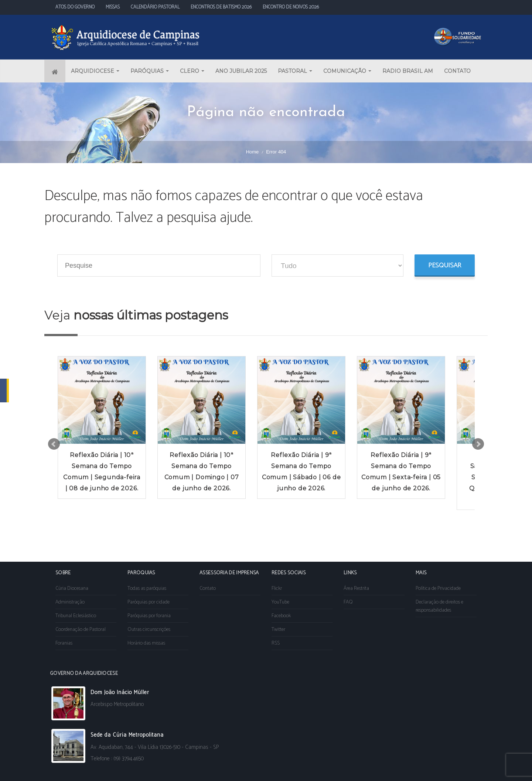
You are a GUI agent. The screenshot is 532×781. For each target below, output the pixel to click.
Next (478, 444)
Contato (208, 589)
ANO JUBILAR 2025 (241, 71)
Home (253, 152)
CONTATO (457, 71)
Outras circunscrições (149, 630)
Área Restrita (356, 589)
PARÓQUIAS (150, 71)
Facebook (281, 616)
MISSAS (113, 7)
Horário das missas (146, 643)
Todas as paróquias (147, 589)
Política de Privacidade (438, 589)
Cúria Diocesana (72, 589)
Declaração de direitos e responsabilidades (439, 606)
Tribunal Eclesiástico (76, 616)
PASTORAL (295, 71)
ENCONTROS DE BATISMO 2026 (221, 7)
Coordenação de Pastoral (81, 630)
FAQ (348, 602)
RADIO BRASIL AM (408, 71)
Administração (70, 602)
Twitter (278, 630)
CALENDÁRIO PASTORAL (155, 7)
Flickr (277, 589)
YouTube (280, 602)
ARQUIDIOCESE (95, 71)
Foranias (64, 643)
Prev (54, 444)
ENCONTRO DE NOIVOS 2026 (291, 7)
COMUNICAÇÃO (347, 71)
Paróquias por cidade (149, 602)
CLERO (192, 71)
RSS (276, 643)
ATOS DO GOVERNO (75, 7)
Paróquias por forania (149, 616)
